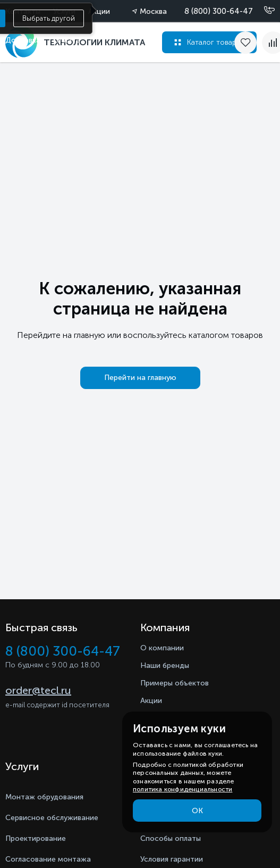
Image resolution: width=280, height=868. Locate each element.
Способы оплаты (171, 838)
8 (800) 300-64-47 (219, 11)
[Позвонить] (263, 11)
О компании (162, 648)
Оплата (67, 40)
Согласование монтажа (48, 859)
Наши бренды (165, 666)
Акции (151, 701)
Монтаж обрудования (44, 797)
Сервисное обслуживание (52, 818)
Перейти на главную (140, 378)
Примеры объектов (175, 683)
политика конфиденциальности (183, 789)
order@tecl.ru (38, 690)
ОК (197, 811)
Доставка (23, 40)
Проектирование (36, 838)
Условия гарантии (172, 859)
